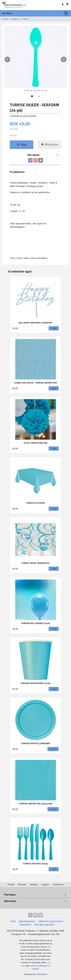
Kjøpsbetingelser (27, 921)
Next (67, 59)
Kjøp (22, 145)
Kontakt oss (58, 885)
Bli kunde (22, 885)
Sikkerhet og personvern (51, 921)
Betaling (34, 885)
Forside (5, 19)
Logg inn (45, 885)
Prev (10, 59)
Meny (7, 13)
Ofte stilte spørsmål (44, 925)
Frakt (13, 921)
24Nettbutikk (41, 974)
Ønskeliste (49, 145)
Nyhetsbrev (26, 925)
